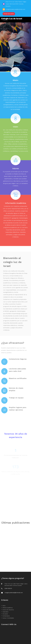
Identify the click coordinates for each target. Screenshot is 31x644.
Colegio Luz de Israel (12, 19)
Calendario (5, 612)
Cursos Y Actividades (8, 618)
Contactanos (5, 616)
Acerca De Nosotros (8, 610)
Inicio (3, 606)
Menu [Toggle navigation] (5, 21)
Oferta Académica (7, 608)
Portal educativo (9, 14)
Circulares (5, 614)
